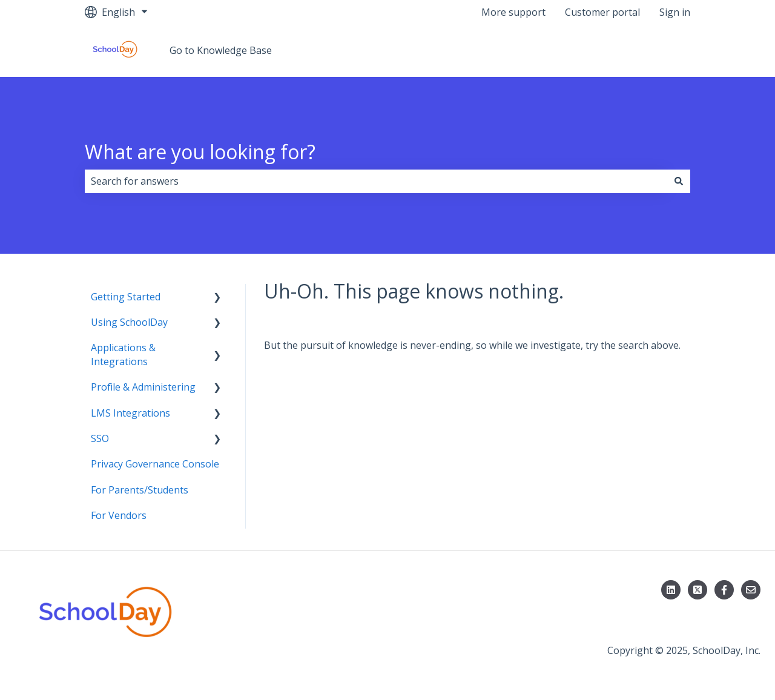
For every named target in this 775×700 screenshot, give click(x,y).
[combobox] (376, 181)
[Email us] (751, 590)
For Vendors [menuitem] (119, 515)
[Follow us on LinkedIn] (671, 590)
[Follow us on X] (697, 590)
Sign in (675, 12)
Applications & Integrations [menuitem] (123, 354)
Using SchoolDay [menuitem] (129, 322)
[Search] (679, 181)
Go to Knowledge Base (221, 50)
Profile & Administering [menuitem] (143, 387)
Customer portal (602, 12)
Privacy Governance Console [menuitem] (155, 464)
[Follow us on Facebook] (724, 590)
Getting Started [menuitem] (126, 297)
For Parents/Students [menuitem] (140, 490)
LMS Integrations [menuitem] (130, 413)
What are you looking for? (200, 152)
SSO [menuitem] (100, 438)
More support (513, 12)
